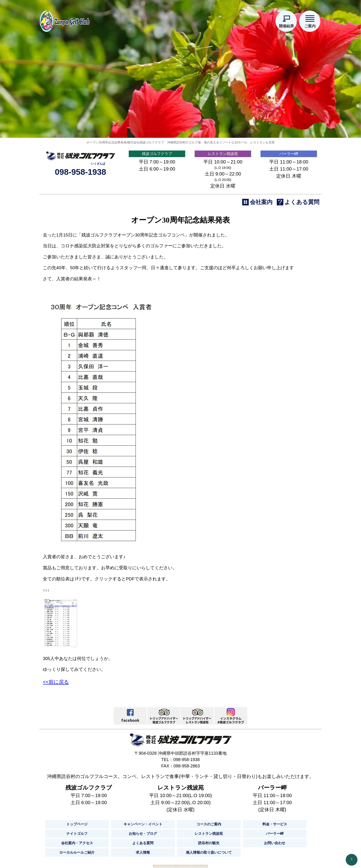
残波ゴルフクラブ (157, 257)
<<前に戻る (56, 802)
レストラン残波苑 (223, 257)
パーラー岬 (289, 257)
